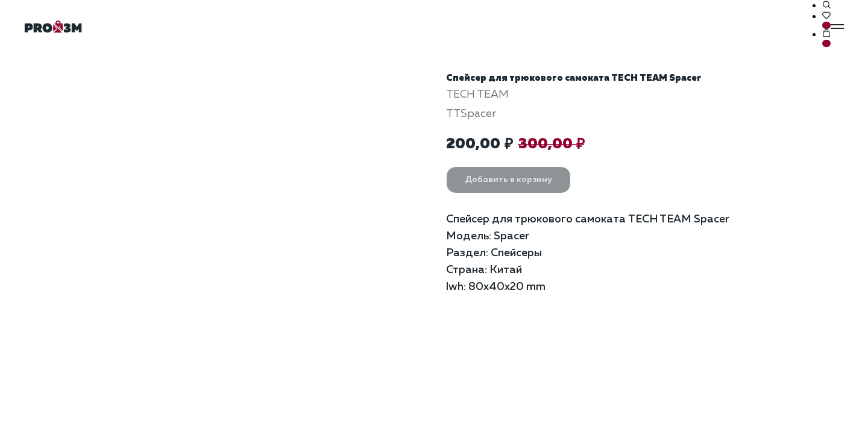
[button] (826, 5)
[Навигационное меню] (837, 27)
